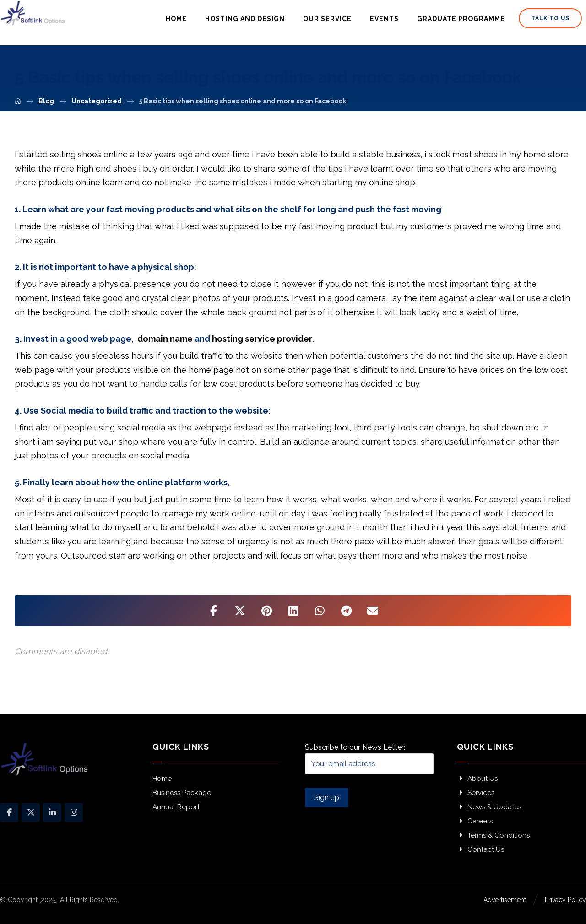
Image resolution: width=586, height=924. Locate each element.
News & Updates (489, 807)
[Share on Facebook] (213, 611)
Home (162, 779)
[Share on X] (240, 611)
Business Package (182, 793)
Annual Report (176, 807)
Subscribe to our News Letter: (369, 758)
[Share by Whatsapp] (320, 611)
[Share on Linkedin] (293, 611)
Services (476, 793)
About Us (477, 779)
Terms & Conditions (493, 835)
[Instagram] (74, 812)
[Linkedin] (52, 812)
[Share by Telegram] (346, 611)
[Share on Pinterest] (266, 611)
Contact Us (480, 849)
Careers (475, 821)
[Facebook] (9, 812)
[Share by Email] (373, 611)
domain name (165, 339)
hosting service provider (262, 339)
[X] (31, 812)
